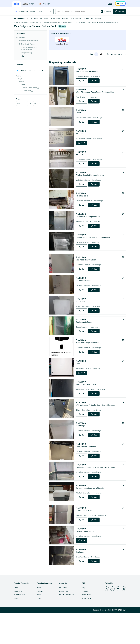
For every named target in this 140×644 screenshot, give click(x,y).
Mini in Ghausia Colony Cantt (108, 53)
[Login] (110, 4)
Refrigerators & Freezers (52, 53)
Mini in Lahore (80, 53)
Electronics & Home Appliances (31, 53)
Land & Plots (96, 18)
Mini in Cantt (92, 53)
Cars (46, 18)
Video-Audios (76, 18)
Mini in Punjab (68, 53)
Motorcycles (55, 18)
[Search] (120, 11)
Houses (65, 18)
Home (16, 53)
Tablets (86, 18)
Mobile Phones (36, 18)
